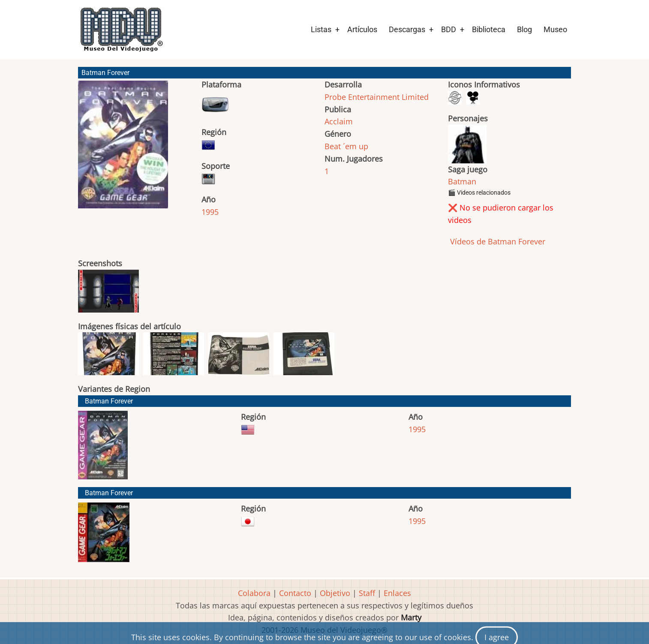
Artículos (362, 29)
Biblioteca (489, 29)
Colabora (254, 593)
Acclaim (339, 121)
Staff (367, 593)
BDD (449, 29)
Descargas (407, 29)
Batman (462, 181)
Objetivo (335, 593)
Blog (524, 29)
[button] (123, 148)
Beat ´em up (346, 146)
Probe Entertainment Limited (377, 97)
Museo (555, 29)
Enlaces (397, 593)
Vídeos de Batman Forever (497, 241)
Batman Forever (109, 401)
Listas (321, 29)
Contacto (295, 593)
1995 (210, 212)
